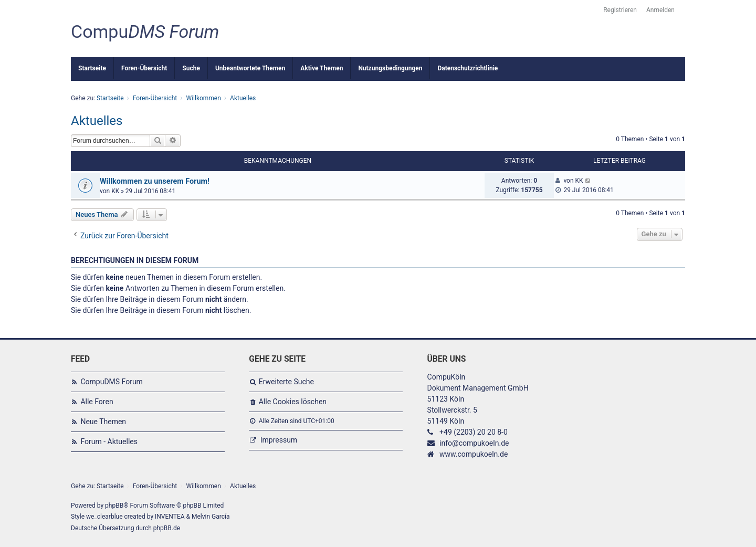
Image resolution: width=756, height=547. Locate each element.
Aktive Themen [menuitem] (322, 68)
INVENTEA (170, 517)
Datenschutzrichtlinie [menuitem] (468, 68)
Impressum (279, 440)
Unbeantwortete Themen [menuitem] (250, 68)
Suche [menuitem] (191, 68)
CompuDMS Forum (111, 382)
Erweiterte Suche (286, 382)
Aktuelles (97, 121)
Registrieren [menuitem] (620, 10)
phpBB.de (167, 528)
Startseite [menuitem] (92, 68)
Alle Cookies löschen (293, 402)
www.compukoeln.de (474, 454)
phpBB (114, 506)
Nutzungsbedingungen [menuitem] (390, 68)
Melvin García (211, 517)
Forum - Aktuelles (109, 441)
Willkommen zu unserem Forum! (155, 181)
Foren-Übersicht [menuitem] (144, 68)
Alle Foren (97, 402)
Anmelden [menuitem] (660, 10)
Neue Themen (103, 422)
